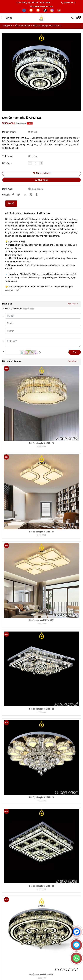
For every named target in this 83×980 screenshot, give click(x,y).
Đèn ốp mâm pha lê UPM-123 (41, 797)
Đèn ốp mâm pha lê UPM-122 (41, 886)
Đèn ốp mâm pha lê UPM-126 (41, 443)
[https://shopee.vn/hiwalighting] (38, 10)
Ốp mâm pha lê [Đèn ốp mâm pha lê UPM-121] (23, 26)
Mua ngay (41, 180)
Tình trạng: (8, 156)
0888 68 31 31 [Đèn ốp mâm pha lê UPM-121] (68, 3)
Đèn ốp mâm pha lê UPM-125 (41, 532)
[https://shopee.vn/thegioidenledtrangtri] (31, 10)
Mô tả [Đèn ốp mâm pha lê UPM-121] (11, 203)
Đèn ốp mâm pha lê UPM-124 (41, 709)
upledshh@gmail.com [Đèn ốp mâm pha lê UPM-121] (42, 6)
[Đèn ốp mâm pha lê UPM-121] (78, 18)
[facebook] (24, 10)
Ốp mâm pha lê (35, 189)
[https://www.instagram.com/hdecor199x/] (52, 10)
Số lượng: (7, 163)
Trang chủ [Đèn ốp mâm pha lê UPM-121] (7, 26)
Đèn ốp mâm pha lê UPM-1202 (41, 975)
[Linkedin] (25, 195)
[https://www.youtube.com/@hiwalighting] (59, 10)
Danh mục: (8, 189)
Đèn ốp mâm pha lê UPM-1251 (41, 620)
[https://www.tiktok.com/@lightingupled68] (45, 10)
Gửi (75, 352)
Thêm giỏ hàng (42, 173)
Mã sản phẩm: (9, 132)
